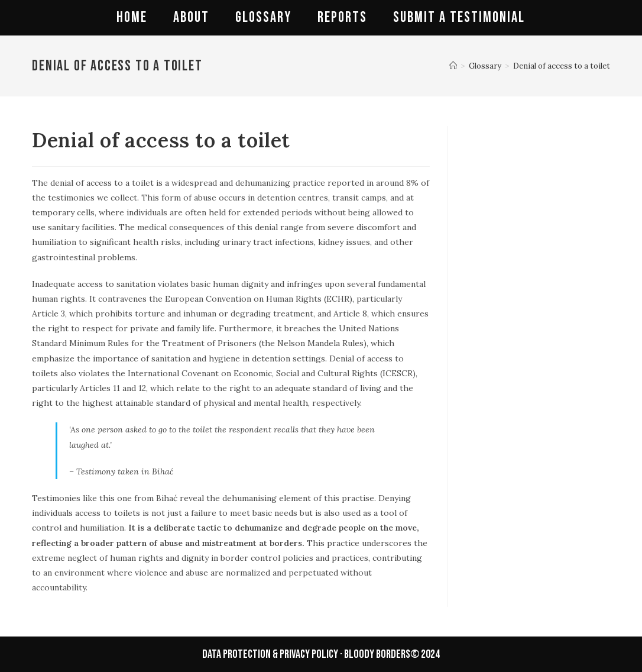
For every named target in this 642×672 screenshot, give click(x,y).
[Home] (453, 66)
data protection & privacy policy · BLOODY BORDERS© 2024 (321, 654)
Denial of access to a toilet (562, 66)
